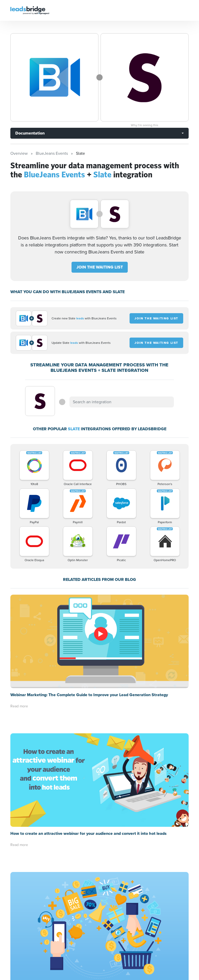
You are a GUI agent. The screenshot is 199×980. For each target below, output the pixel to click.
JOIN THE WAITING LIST (100, 267)
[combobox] (122, 402)
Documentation (30, 133)
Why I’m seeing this (145, 125)
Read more (19, 706)
